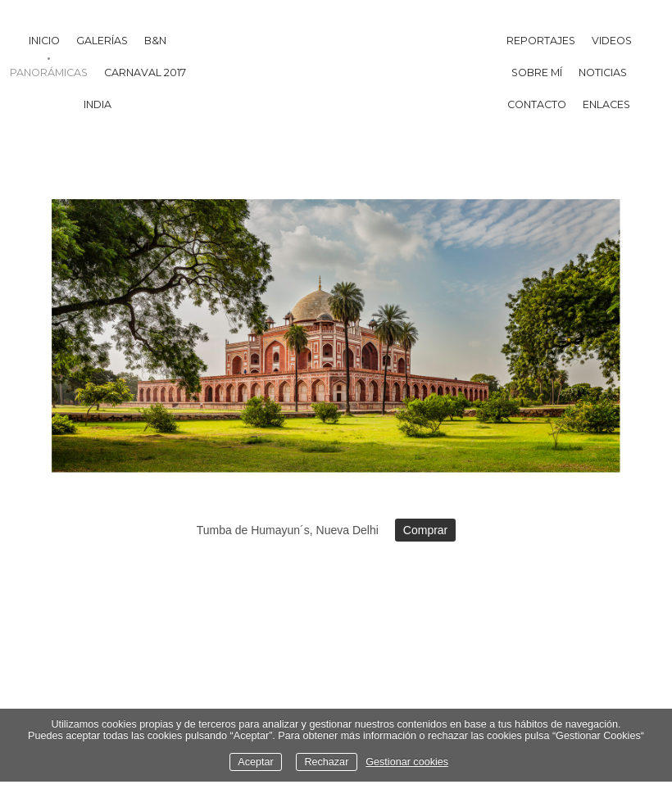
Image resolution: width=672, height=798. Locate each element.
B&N (155, 41)
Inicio (44, 41)
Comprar (425, 530)
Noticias (603, 73)
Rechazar (326, 762)
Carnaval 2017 (145, 73)
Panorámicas (49, 73)
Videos (612, 41)
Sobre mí (537, 73)
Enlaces (606, 104)
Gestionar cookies (407, 762)
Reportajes (541, 41)
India (98, 104)
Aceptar (255, 762)
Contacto (537, 104)
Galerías (102, 41)
